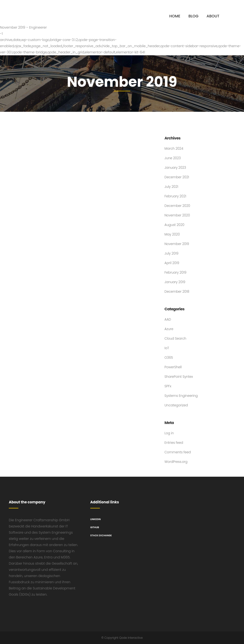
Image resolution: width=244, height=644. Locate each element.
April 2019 (172, 263)
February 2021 (176, 196)
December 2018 (177, 292)
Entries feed (174, 443)
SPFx (168, 386)
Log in (169, 433)
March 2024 (174, 149)
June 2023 (173, 158)
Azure (169, 329)
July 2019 (172, 254)
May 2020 (172, 235)
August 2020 (175, 225)
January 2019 (175, 282)
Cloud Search (176, 339)
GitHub (95, 527)
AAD (168, 320)
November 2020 (178, 215)
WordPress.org (176, 462)
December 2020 (178, 206)
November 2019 (177, 244)
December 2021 (177, 177)
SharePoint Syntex (179, 377)
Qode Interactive (131, 638)
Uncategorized (176, 405)
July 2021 (171, 187)
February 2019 (176, 273)
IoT (167, 348)
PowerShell (173, 367)
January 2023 (175, 168)
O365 (169, 358)
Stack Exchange (101, 535)
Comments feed (178, 452)
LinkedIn (96, 519)
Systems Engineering (181, 396)
